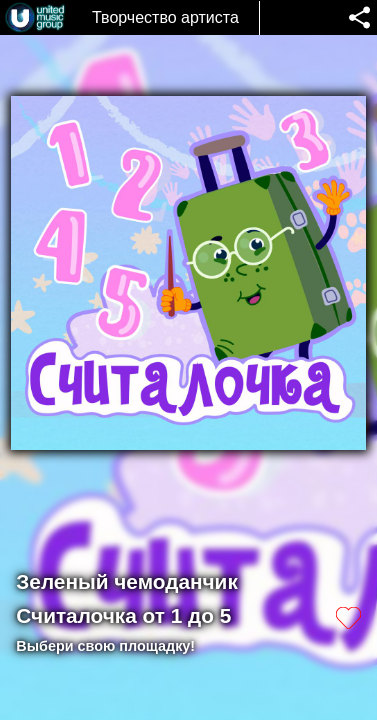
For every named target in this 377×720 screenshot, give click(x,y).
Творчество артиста (165, 17)
